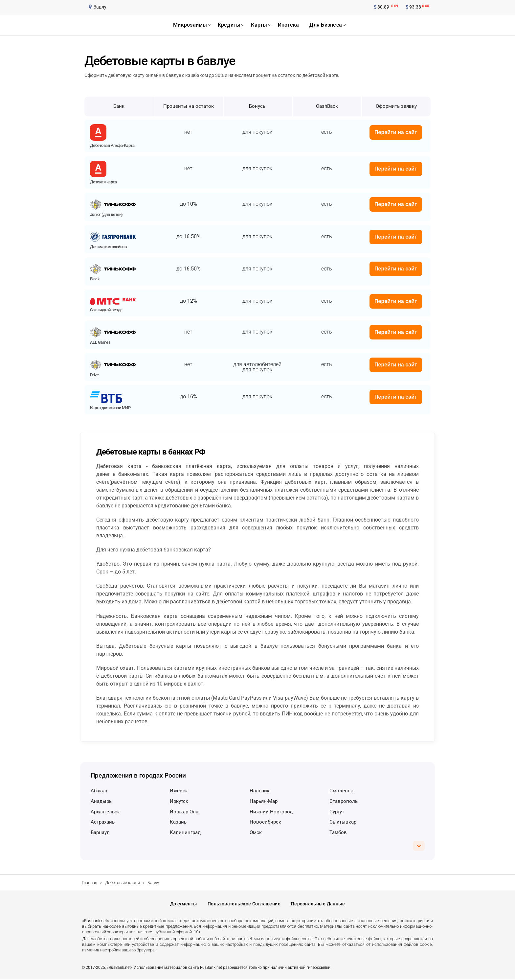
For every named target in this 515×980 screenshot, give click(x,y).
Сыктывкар (343, 822)
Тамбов (338, 832)
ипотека (289, 25)
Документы (184, 905)
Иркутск (179, 801)
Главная (90, 883)
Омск (256, 832)
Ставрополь (344, 801)
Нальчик (260, 791)
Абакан (99, 791)
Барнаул (100, 832)
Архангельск (105, 812)
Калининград (185, 832)
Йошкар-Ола (184, 812)
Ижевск (179, 791)
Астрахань (103, 822)
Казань (178, 822)
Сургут (337, 812)
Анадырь (101, 801)
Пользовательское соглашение (244, 905)
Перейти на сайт (396, 132)
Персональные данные (318, 905)
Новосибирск (265, 822)
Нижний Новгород (271, 812)
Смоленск (341, 791)
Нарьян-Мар (264, 801)
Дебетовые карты (123, 883)
